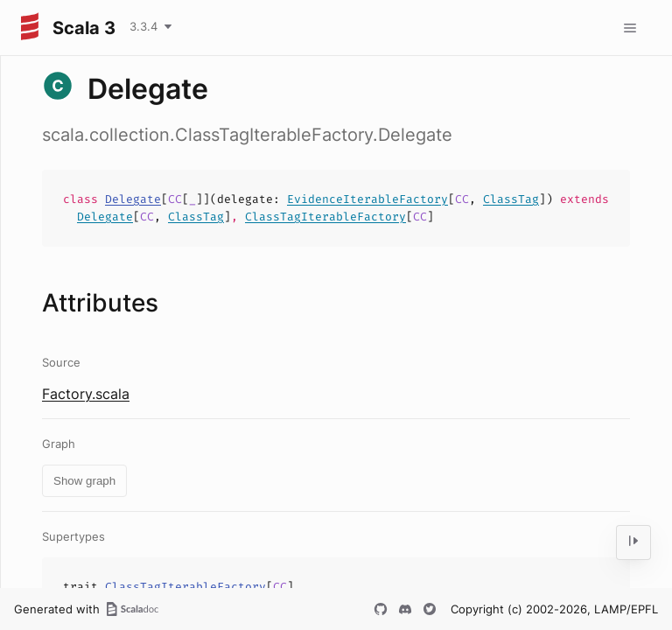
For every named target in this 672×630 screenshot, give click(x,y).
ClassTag (511, 199)
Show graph (84, 481)
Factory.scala (86, 394)
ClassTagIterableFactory (325, 217)
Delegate (133, 199)
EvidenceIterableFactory (367, 199)
